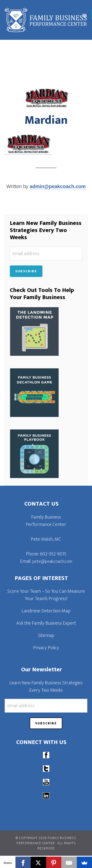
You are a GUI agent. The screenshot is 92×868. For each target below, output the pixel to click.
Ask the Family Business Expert (46, 623)
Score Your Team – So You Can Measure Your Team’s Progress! (46, 595)
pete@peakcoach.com (52, 562)
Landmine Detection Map (46, 611)
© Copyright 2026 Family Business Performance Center (46, 840)
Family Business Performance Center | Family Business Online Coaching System (48, 20)
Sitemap (46, 635)
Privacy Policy (46, 648)
